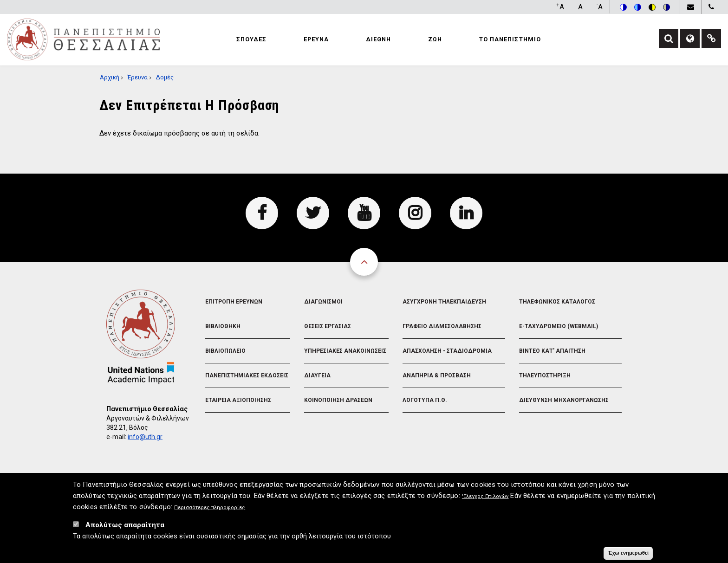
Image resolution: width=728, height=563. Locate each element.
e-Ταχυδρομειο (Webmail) (559, 326)
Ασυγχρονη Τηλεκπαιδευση (444, 302)
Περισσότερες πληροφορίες (210, 511)
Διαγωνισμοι (323, 302)
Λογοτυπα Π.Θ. (425, 400)
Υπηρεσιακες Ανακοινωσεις (345, 351)
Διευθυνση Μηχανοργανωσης (564, 400)
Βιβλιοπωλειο (225, 351)
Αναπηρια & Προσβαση (437, 375)
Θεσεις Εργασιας (328, 326)
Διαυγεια (317, 375)
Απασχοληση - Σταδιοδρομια (447, 351)
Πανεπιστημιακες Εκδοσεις (247, 375)
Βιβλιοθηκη (223, 326)
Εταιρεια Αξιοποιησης (238, 400)
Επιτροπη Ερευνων (234, 302)
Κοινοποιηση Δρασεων (338, 400)
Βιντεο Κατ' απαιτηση (552, 351)
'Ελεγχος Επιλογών (485, 500)
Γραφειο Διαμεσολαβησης (442, 326)
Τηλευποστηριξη (545, 375)
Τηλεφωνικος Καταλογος (557, 302)
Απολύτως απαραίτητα (125, 529)
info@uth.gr (145, 437)
